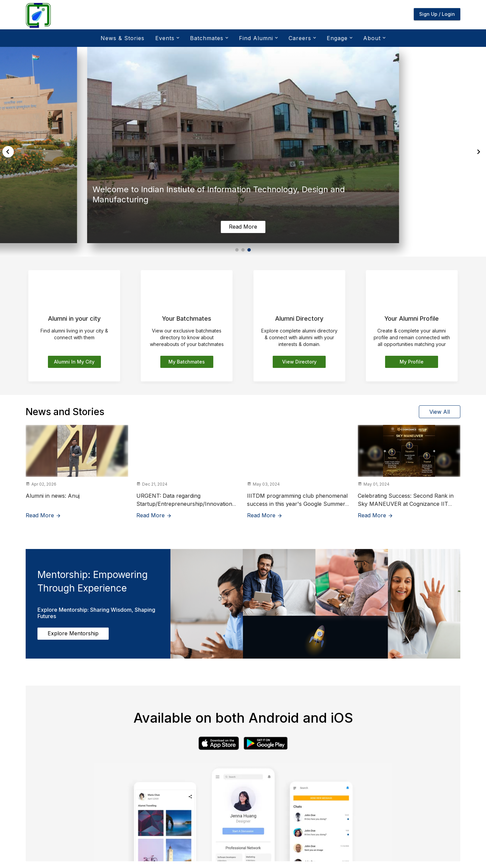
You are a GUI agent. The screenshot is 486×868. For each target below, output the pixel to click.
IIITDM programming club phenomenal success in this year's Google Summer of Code (297, 504)
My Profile (412, 362)
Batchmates (208, 38)
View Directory (299, 362)
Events (167, 38)
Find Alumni (258, 38)
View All (440, 412)
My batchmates (187, 362)
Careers (302, 38)
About (374, 38)
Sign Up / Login (437, 14)
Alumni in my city (74, 362)
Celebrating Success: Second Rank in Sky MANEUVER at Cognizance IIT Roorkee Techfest (406, 504)
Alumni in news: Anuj (53, 496)
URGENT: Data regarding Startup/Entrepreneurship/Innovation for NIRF (184, 504)
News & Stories (123, 38)
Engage (339, 38)
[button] (237, 250)
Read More (43, 515)
